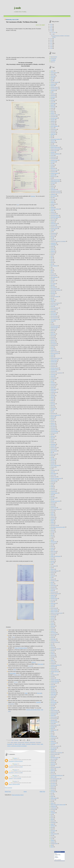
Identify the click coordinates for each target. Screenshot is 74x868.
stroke (52, 766)
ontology (24, 744)
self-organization (54, 722)
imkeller (52, 522)
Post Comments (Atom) (18, 795)
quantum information (55, 681)
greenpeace (53, 490)
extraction (53, 446)
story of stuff (53, 759)
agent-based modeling (55, 139)
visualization (53, 822)
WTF (52, 282)
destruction (53, 168)
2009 (51, 47)
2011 (51, 43)
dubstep (52, 418)
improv (52, 188)
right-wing (53, 701)
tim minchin (53, 792)
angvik (52, 306)
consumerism (54, 157)
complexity (53, 100)
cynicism (53, 165)
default (52, 400)
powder (52, 660)
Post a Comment (8, 788)
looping (52, 201)
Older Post (42, 791)
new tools (53, 620)
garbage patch (54, 477)
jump (52, 545)
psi (51, 673)
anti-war (52, 321)
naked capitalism (54, 610)
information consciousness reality (58, 527)
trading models (54, 798)
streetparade (53, 233)
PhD (15, 670)
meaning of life (54, 581)
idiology (52, 514)
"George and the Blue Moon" (33, 710)
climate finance (54, 360)
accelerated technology (56, 290)
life (51, 92)
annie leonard (54, 313)
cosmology (53, 162)
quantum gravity (54, 228)
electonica (53, 425)
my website (53, 60)
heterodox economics (55, 501)
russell (52, 706)
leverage (53, 561)
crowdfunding (54, 392)
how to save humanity (55, 509)
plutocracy (53, 220)
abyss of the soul (54, 288)
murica (52, 605)
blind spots (53, 342)
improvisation (54, 189)
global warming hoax (55, 180)
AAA (52, 258)
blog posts (40, 664)
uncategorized (54, 808)
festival (52, 456)
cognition (53, 152)
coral (52, 381)
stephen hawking (54, 754)
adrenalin (53, 292)
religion (52, 230)
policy (52, 652)
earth (52, 420)
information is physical (55, 191)
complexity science (55, 370)
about (52, 285)
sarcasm (53, 707)
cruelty (52, 394)
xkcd (52, 839)
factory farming (54, 451)
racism (52, 684)
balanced (53, 331)
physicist (53, 647)
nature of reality (18, 744)
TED (52, 137)
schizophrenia (54, 714)
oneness (53, 629)
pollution (52, 222)
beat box (53, 336)
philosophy (34, 744)
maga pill (53, 569)
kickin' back (53, 553)
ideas (52, 185)
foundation (53, 459)
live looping (53, 199)
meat (52, 582)
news (52, 621)
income (52, 524)
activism (52, 86)
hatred (52, 495)
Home (25, 791)
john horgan (53, 543)
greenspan (53, 491)
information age (54, 525)
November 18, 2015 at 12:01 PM (16, 761)
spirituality (53, 749)
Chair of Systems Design (21, 648)
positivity (53, 654)
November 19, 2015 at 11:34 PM (16, 767)
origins (52, 637)
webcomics (53, 831)
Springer (33, 196)
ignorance (53, 517)
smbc (52, 733)
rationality (53, 689)
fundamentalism (54, 470)
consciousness (21, 742)
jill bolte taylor (54, 542)
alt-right (52, 301)
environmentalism (54, 431)
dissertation (13, 673)
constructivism (54, 378)
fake (52, 452)
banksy (52, 332)
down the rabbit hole (55, 415)
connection (53, 374)
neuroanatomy (54, 615)
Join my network (58, 860)
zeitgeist (52, 248)
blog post (39, 693)
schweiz (52, 715)
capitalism (53, 350)
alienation (53, 300)
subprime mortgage (55, 767)
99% (52, 136)
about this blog (54, 57)
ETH (52, 264)
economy (53, 421)
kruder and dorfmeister (56, 556)
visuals (52, 824)
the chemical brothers (55, 779)
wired (52, 832)
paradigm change (54, 642)
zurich (52, 79)
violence (52, 821)
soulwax (52, 741)
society (52, 740)
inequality (53, 123)
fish (51, 178)
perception (28, 744)
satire (52, 709)
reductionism (53, 693)
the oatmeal (53, 780)
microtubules (53, 592)
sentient (52, 723)
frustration (53, 467)
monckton (53, 597)
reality (42, 744)
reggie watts (53, 694)
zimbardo (53, 842)
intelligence (53, 194)
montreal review (54, 598)
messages (53, 587)
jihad (52, 540)
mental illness (54, 585)
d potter (52, 399)
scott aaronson (54, 719)
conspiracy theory (54, 89)
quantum (53, 678)
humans (52, 511)
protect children (54, 670)
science (9, 746)
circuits (52, 355)
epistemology (33, 742)
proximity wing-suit (55, 671)
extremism (53, 449)
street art (53, 762)
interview (53, 532)
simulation (53, 727)
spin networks (54, 748)
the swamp (53, 783)
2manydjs (53, 251)
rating (52, 688)
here (18, 205)
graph (52, 488)
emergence (53, 172)
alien (52, 298)
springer (52, 751)
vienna (52, 818)
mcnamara (53, 576)
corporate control (54, 160)
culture (52, 397)
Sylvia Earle (53, 275)
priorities (53, 663)
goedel (52, 483)
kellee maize (53, 551)
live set (52, 563)
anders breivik (54, 305)
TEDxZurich (53, 280)
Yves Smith (53, 284)
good (52, 485)
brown (52, 347)
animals (52, 311)
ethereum (53, 436)
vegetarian (53, 813)
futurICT (52, 475)
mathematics (53, 204)
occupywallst (53, 214)
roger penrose (54, 702)
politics (52, 108)
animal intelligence (55, 308)
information (38, 742)
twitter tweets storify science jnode (58, 805)
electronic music (54, 170)
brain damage (54, 344)
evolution (53, 443)
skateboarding (54, 730)
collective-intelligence (55, 154)
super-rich (53, 770)
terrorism (53, 236)
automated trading (55, 326)
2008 (51, 48)
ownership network (55, 215)
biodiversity (53, 339)
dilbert (52, 405)
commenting (53, 363)
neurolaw (53, 616)
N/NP (52, 271)
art (51, 323)
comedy (52, 155)
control (52, 102)
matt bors (53, 572)
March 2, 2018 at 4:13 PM (14, 784)
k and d (52, 548)
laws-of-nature (54, 196)
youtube (52, 840)
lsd (13, 744)
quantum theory (54, 683)
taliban (52, 772)
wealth (52, 246)
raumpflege (53, 691)
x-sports (52, 837)
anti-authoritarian (54, 316)
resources (53, 696)
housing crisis (54, 508)
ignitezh (52, 516)
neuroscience (54, 129)
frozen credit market (55, 465)
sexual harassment (55, 725)
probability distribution (55, 665)
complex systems (54, 87)
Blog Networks (58, 852)
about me (53, 62)
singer (52, 728)
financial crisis (54, 176)
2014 (51, 39)
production (53, 668)
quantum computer (55, 680)
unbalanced (53, 806)
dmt (51, 412)
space (52, 745)
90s (51, 256)
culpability (53, 396)
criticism (52, 391)
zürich (52, 847)
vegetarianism (54, 245)
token (52, 795)
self (51, 232)
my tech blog (53, 58)
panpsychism (53, 641)
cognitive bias (54, 361)
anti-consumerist (54, 318)
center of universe (55, 352)
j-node (17, 8)
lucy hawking (53, 566)
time (52, 793)
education (53, 120)
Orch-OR (53, 274)
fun (51, 469)
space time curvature (55, 746)
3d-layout (53, 253)
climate (52, 357)
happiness (53, 183)
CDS (52, 261)
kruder (52, 555)
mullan (52, 602)
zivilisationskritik (54, 843)
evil (51, 441)
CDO (52, 259)
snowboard (53, 736)
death (52, 167)
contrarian (53, 379)
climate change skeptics (56, 149)
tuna (52, 801)
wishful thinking (54, 834)
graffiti (52, 486)
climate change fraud (55, 147)
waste (52, 829)
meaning (53, 579)
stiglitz (52, 756)
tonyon (15, 758)
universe (53, 240)
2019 (51, 24)
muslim (52, 210)
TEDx (52, 279)
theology (53, 787)
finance (52, 105)
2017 (51, 28)
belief (52, 99)
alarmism (53, 141)
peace (52, 645)
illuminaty (53, 519)
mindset (52, 207)
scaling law (53, 134)
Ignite (26, 693)
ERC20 (52, 262)
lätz (51, 568)
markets (52, 202)
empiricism (53, 428)
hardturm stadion (54, 493)
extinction (53, 175)
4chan (52, 254)
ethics (52, 438)
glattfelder (53, 121)
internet (52, 530)
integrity (52, 529)
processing (53, 667)
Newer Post (8, 791)
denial (52, 402)
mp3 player (53, 600)
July (52, 34)
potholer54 (53, 657)
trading (52, 796)
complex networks (55, 82)
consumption (53, 159)
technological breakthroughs (57, 775)
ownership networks (55, 217)
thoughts (53, 790)
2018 (51, 26)
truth (52, 238)
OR (51, 272)
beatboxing (53, 142)
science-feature (54, 717)
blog (52, 144)
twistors (52, 803)
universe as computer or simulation (19, 746)
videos (52, 816)
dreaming (27, 742)
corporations (53, 384)
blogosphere (53, 146)
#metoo (52, 249)
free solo (53, 460)
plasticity (53, 650)
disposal (52, 407)
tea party (53, 774)
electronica (53, 103)
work (52, 835)
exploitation (53, 444)
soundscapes (54, 743)
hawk (52, 496)
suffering (53, 769)
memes (52, 584)
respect (52, 697)
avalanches (53, 329)
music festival (54, 608)
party (52, 644)
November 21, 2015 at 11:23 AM (16, 773)
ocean (52, 628)
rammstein (53, 686)
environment (53, 430)
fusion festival (54, 473)
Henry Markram (54, 266)
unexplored (53, 809)
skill (51, 732)
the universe (53, 785)
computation (53, 116)
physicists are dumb (55, 649)
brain (12, 742)
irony (52, 534)
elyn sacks (53, 426)
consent (52, 376)
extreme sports (54, 447)
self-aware (53, 720)
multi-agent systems (55, 209)
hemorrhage (53, 498)
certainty (15, 742)
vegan (52, 811)
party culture (53, 219)
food (52, 457)
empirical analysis (54, 173)
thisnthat (53, 788)
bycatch (52, 348)
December (54, 32)
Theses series (17, 675)
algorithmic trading (55, 297)
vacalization (53, 243)
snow (52, 735)
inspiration (53, 125)
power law (53, 662)
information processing (56, 193)
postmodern (53, 133)
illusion (52, 521)
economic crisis (54, 118)
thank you (53, 777)
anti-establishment (55, 319)
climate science (54, 150)
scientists (38, 702)
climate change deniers (56, 358)
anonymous (53, 314)
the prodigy (53, 782)
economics (53, 84)
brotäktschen (53, 345)
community (53, 365)
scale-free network (55, 712)
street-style (53, 764)
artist (52, 324)
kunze (52, 558)
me (51, 577)
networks (53, 212)
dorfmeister (53, 413)
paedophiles (53, 639)
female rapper (54, 454)
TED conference (54, 277)
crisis (52, 163)
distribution (53, 409)
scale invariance (54, 710)
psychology (53, 225)
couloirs (52, 387)
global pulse (53, 482)
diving (52, 410)
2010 (51, 45)
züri (51, 845)
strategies (53, 761)
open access (53, 632)
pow (52, 658)
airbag (52, 295)
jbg (51, 538)
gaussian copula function (56, 478)
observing (53, 626)
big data (52, 337)
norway (52, 624)
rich (51, 699)
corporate (53, 383)
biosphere (53, 340)
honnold (52, 506)
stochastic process (55, 757)
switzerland (53, 235)
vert (51, 814)
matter (52, 574)
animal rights (53, 310)
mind (52, 206)
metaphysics (53, 589)
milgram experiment (55, 594)
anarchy (52, 112)
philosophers (11, 704)
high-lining (53, 503)
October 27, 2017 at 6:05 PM (15, 778)
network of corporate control (57, 613)
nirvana (52, 623)
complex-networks (55, 368)
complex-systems (54, 115)
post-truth (53, 655)
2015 (51, 31)
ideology (52, 186)
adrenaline (53, 293)
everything (53, 439)
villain (52, 819)
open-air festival (54, 634)
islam (52, 535)
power (52, 110)
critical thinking (54, 389)
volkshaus (53, 826)
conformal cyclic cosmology (57, 373)
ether (52, 434)
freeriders (53, 462)
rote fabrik (53, 704)
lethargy (52, 559)
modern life (53, 595)
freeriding (53, 464)
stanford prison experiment (56, 753)
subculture (53, 95)
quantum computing (55, 227)
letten (52, 198)
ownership (53, 131)
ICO (52, 269)
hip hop (52, 504)
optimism (53, 636)
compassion (53, 366)
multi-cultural (53, 603)
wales (52, 827)
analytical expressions (55, 303)
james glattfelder (54, 126)
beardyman (53, 334)
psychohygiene (54, 675)
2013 (51, 40)
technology (53, 97)
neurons (52, 618)
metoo (52, 590)
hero (52, 499)
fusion (52, 472)
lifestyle (52, 128)
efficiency (53, 423)
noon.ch (34, 662)
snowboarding (54, 738)
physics (38, 744)
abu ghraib (53, 287)
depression (53, 404)
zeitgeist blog (57, 855)
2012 (51, 42)
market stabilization (55, 571)
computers (53, 371)
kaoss (52, 550)
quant (52, 676)
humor (52, 512)
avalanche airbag (54, 327)
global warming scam (55, 181)
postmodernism (54, 223)
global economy (54, 480)
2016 (51, 29)
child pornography (55, 353)
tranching (53, 800)
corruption (53, 386)
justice (52, 546)
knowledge (10, 744)
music (52, 607)
